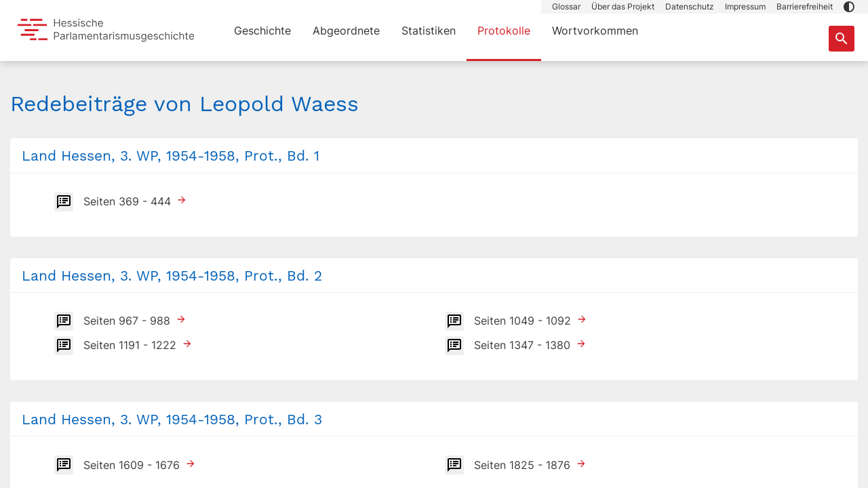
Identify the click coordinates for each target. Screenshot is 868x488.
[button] (849, 7)
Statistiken (429, 30)
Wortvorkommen (595, 30)
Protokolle (504, 30)
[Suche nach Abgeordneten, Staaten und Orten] (842, 39)
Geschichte (262, 30)
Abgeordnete (346, 30)
